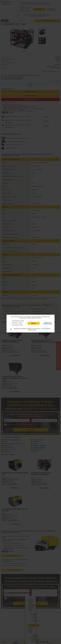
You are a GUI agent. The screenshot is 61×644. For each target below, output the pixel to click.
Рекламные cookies (17, 323)
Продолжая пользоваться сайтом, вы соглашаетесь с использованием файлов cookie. (32, 329)
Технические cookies (17, 325)
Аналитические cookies (18, 321)
